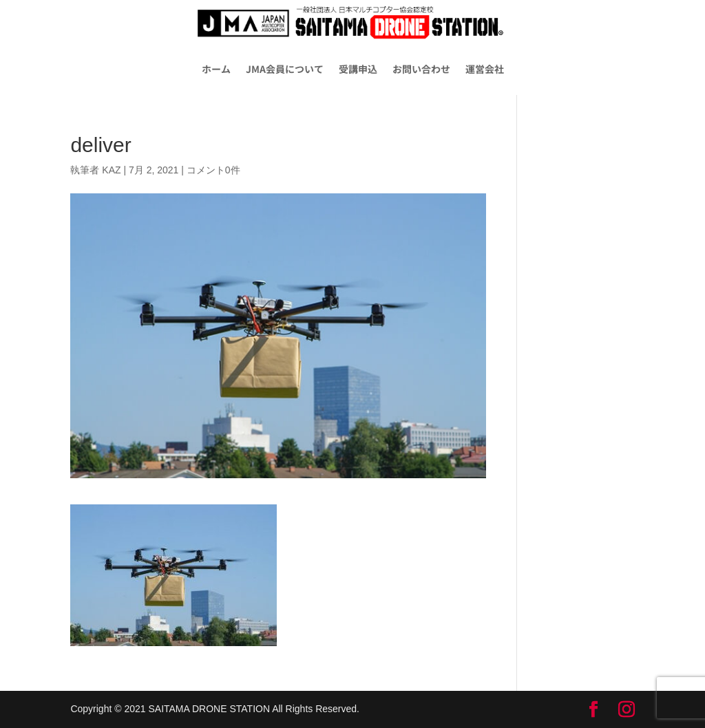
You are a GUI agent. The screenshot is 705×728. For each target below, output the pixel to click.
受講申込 (358, 69)
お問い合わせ (421, 69)
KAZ (111, 170)
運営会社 (485, 69)
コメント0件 (213, 170)
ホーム (216, 69)
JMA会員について (285, 69)
